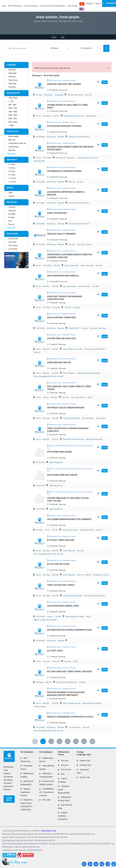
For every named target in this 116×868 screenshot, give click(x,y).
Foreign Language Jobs (84, 753)
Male (9, 193)
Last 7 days (11, 242)
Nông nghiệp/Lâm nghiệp (75, 617)
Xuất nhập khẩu (91, 116)
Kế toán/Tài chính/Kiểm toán (79, 137)
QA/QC (90, 397)
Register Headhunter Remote (25, 792)
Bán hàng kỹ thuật (69, 286)
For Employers (46, 752)
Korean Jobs (85, 777)
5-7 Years (10, 175)
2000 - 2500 (11, 115)
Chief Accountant (57, 213)
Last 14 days (11, 245)
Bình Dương (51, 137)
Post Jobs (46, 800)
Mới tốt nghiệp (12, 136)
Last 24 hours (12, 239)
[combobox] (55, 48)
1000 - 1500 (11, 108)
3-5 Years (10, 171)
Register (90, 4)
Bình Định (40, 530)
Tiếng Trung (11, 80)
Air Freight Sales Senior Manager (66, 408)
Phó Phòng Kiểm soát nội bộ (62, 475)
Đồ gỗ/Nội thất (74, 328)
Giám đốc (10, 150)
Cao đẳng (10, 214)
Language (11, 65)
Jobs (4, 6)
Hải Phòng (47, 116)
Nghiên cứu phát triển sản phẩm (89, 373)
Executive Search (31, 6)
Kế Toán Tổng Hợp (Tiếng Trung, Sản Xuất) (70, 671)
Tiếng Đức (11, 77)
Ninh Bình (54, 397)
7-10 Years (11, 178)
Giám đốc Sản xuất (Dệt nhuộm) (64, 84)
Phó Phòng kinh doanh (59, 452)
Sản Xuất (89, 95)
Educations (12, 202)
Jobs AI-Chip (72, 6)
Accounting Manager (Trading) (64, 126)
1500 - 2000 (11, 112)
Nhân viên (11, 140)
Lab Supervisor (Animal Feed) (63, 606)
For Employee (27, 752)
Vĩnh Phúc (55, 286)
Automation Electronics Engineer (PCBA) (70, 630)
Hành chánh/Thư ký (87, 530)
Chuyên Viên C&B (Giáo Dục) (62, 338)
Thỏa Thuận (11, 98)
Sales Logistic (101, 418)
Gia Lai (48, 530)
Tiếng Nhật (11, 84)
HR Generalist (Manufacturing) (64, 171)
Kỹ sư (9, 221)
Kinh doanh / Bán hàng (98, 328)
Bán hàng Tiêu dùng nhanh (66, 158)
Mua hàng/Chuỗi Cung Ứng (74, 116)
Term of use (66, 770)
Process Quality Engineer (61, 234)
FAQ (63, 774)
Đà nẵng (39, 95)
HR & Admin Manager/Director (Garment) (69, 519)
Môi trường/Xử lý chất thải (92, 703)
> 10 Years (11, 182)
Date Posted (12, 234)
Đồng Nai (61, 137)
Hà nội (38, 116)
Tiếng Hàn (11, 87)
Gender (10, 188)
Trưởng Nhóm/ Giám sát (16, 143)
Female (10, 196)
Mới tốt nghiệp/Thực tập (72, 703)
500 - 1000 (11, 105)
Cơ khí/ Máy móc (84, 286)
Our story (65, 761)
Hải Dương (56, 307)
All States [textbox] (54, 48)
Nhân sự (72, 182)
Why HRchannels (15, 6)
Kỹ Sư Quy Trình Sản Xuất (61, 540)
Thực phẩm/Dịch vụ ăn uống (87, 158)
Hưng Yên (56, 116)
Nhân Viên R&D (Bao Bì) (59, 362)
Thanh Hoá (56, 661)
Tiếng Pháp (11, 73)
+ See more (11, 154)
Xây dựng (76, 307)
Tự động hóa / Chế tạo (101, 575)
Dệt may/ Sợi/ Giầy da (75, 95)
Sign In (98, 4)
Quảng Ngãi (59, 95)
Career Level (12, 131)
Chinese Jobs (85, 765)
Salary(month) (13, 93)
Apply (105, 82)
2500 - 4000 (11, 119)
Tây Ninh (58, 617)
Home (54, 37)
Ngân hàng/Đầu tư (56, 462)
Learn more (9, 799)
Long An (50, 617)
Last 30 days (11, 249)
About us (65, 765)
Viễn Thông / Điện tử (84, 244)
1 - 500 (9, 101)
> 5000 (10, 125)
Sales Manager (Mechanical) (63, 276)
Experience (12, 159)
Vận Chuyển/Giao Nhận (71, 418)
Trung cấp (11, 210)
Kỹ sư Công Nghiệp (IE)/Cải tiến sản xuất (48, 376)
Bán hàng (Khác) (88, 418)
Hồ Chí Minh (41, 137)
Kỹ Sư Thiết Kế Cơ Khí (58, 564)
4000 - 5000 (11, 122)
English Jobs (85, 761)
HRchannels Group (64, 753)
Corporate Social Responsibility (52, 6)
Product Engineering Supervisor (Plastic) (70, 717)
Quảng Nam (48, 95)
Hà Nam (46, 397)
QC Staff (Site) (55, 651)
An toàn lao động (40, 707)
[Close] (109, 68)
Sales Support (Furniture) (61, 317)
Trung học (11, 207)
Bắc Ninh (57, 266)
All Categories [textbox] (86, 48)
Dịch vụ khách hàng (72, 266)
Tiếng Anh (11, 70)
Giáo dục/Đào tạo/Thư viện (73, 349)
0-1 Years (10, 164)
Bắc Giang (47, 418)
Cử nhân (10, 217)
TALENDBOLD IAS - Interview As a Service (47, 792)
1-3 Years (10, 168)
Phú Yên (55, 530)
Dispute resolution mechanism (63, 816)
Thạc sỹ (10, 224)
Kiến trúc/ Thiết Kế (84, 575)
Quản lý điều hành (87, 266)
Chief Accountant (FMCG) (61, 585)
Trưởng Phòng (12, 147)
